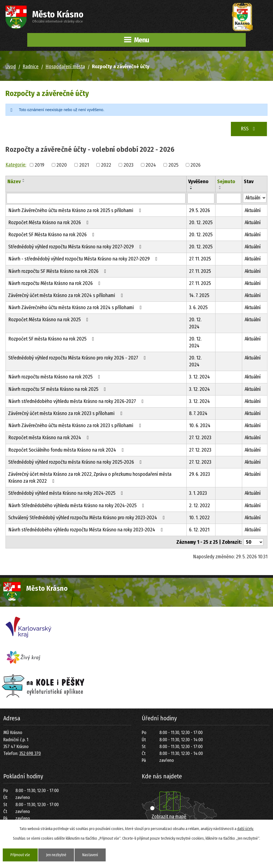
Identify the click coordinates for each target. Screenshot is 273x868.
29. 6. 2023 (200, 474)
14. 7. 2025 (199, 295)
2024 (151, 165)
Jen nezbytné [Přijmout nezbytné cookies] (56, 855)
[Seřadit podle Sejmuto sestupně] (220, 189)
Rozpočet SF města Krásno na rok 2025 (52, 339)
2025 (173, 165)
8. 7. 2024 (198, 413)
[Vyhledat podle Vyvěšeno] (201, 198)
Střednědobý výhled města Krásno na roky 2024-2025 (67, 493)
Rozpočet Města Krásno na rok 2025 (49, 320)
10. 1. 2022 (199, 518)
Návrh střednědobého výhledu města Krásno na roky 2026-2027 (77, 401)
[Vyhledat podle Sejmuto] (229, 198)
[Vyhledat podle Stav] (255, 198)
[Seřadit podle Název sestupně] (24, 182)
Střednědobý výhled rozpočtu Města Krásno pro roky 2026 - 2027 (78, 358)
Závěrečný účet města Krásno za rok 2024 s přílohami (67, 295)
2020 (62, 165)
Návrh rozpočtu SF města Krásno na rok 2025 (58, 389)
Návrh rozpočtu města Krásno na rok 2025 (55, 377)
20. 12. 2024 (195, 323)
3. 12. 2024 (200, 377)
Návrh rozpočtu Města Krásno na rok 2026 (55, 283)
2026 (196, 165)
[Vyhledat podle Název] (96, 198)
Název (14, 182)
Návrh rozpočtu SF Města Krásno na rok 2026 (58, 271)
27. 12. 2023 (200, 438)
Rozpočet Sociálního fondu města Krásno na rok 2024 (67, 450)
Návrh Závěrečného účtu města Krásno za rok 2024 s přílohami (76, 307)
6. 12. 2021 (199, 530)
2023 (129, 165)
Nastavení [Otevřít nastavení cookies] (90, 855)
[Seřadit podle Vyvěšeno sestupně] (191, 189)
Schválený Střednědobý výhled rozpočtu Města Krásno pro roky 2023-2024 (88, 518)
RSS (249, 129)
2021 (84, 165)
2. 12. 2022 (200, 506)
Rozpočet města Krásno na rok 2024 (50, 438)
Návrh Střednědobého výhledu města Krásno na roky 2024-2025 (77, 506)
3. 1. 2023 (198, 493)
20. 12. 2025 (201, 223)
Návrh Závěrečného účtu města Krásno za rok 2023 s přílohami (76, 425)
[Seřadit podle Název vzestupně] (24, 179)
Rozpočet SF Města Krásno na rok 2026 (52, 235)
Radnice (31, 67)
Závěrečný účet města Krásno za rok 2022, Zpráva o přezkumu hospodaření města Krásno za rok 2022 (90, 478)
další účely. (245, 829)
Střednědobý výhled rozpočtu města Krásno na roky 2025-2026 (76, 462)
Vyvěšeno (198, 182)
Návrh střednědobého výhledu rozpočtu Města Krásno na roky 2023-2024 (87, 530)
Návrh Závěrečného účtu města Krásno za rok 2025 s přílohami (76, 210)
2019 (39, 165)
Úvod (11, 67)
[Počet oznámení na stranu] (253, 542)
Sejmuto (226, 182)
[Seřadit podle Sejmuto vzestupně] (220, 186)
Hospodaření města (65, 67)
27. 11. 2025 (200, 259)
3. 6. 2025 (198, 307)
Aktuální (253, 210)
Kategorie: (16, 165)
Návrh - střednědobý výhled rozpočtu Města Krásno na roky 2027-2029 (84, 259)
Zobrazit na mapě (169, 817)
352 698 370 (30, 753)
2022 (106, 165)
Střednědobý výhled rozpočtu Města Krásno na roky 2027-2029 (76, 247)
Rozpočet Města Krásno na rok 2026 (50, 223)
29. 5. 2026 (200, 210)
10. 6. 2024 (200, 425)
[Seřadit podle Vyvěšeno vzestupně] (191, 186)
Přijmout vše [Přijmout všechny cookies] (20, 855)
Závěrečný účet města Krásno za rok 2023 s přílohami (66, 413)
